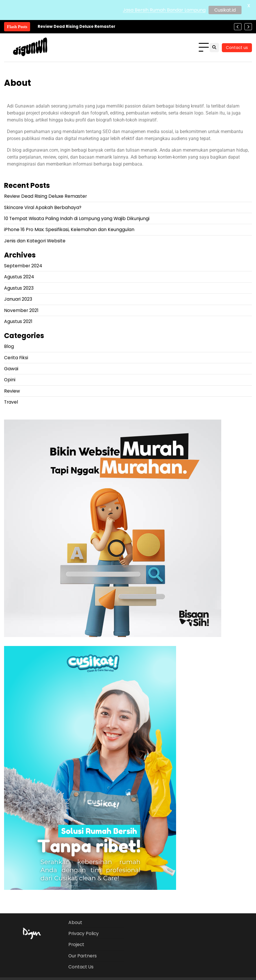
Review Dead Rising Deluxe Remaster (76, 27)
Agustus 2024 (19, 277)
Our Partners (83, 956)
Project (76, 944)
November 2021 (21, 310)
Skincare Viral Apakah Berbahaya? (43, 207)
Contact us (237, 48)
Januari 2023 (18, 299)
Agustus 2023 (19, 288)
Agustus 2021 (18, 321)
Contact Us (81, 967)
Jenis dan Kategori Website (35, 241)
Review (12, 391)
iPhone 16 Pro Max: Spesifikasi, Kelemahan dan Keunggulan (69, 229)
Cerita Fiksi (16, 358)
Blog (9, 346)
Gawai (11, 369)
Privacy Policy (84, 933)
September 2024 (23, 266)
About (75, 922)
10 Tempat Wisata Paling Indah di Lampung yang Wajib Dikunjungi (77, 218)
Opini (10, 380)
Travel (11, 402)
